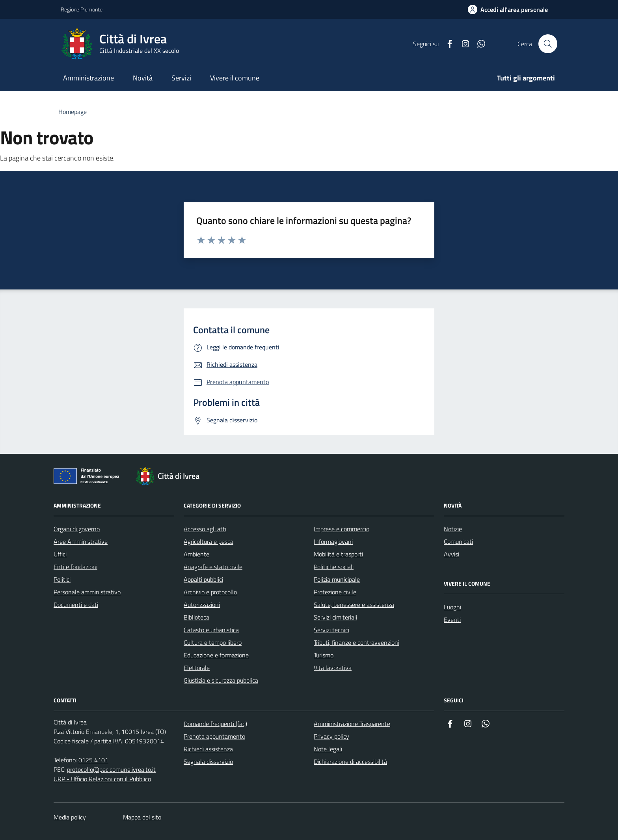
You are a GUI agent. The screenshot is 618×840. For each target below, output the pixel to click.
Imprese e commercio (342, 529)
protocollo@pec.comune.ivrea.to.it (111, 769)
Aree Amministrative (81, 541)
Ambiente (196, 554)
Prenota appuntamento (214, 736)
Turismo (324, 655)
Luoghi (452, 607)
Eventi (452, 620)
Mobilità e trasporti (338, 554)
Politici (62, 579)
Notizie (453, 529)
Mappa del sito (142, 817)
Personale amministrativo (87, 592)
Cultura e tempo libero (213, 642)
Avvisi (451, 554)
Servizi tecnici (331, 630)
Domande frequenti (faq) (215, 724)
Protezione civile (335, 592)
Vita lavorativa (333, 668)
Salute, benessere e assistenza (354, 605)
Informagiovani (333, 541)
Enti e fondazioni (75, 567)
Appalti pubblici (203, 579)
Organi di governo (77, 529)
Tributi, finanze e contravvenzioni (356, 642)
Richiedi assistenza (208, 749)
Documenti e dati (76, 605)
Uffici (60, 554)
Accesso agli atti (205, 529)
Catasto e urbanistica (211, 630)
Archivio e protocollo (210, 592)
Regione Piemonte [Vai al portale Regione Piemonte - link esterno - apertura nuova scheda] (82, 9)
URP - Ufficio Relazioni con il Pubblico (102, 779)
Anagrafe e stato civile (213, 567)
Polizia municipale (337, 579)
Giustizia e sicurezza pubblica (221, 680)
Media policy (70, 817)
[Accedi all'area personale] (508, 9)
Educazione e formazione (216, 655)
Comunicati (458, 541)
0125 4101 (93, 760)
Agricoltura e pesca (208, 541)
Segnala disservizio (208, 762)
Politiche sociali (334, 567)
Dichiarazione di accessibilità (350, 762)
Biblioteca (196, 617)
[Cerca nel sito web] (548, 44)
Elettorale (197, 668)
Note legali (328, 749)
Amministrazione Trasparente (352, 724)
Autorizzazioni (202, 605)
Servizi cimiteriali (335, 617)
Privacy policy (331, 736)
